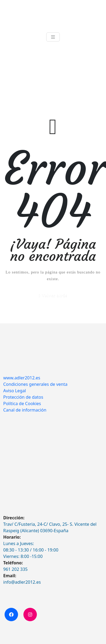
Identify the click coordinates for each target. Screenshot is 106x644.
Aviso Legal (15, 391)
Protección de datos (23, 397)
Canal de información (25, 410)
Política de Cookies (22, 404)
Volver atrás (54, 295)
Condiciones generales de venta (35, 384)
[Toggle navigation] (53, 37)
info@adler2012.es (22, 582)
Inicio (8, 76)
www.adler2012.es (22, 378)
